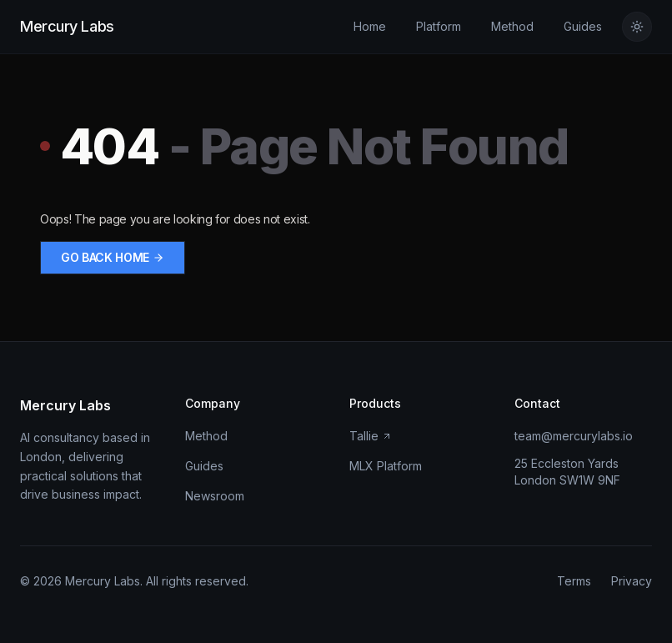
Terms (574, 581)
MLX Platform (386, 466)
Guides (583, 26)
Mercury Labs (67, 26)
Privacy (632, 581)
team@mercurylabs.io (574, 436)
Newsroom (215, 496)
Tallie (371, 436)
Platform (439, 26)
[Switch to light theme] (637, 27)
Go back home (113, 257)
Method (512, 26)
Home (370, 26)
